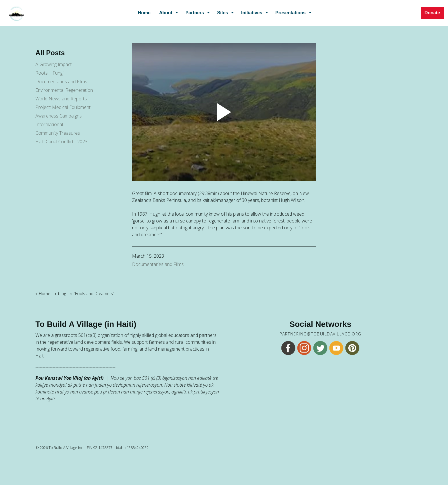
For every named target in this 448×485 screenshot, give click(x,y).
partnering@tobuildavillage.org (321, 334)
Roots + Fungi (49, 73)
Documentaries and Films (158, 264)
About (166, 13)
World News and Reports (61, 99)
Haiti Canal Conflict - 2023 (61, 142)
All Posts (50, 53)
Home (145, 13)
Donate (432, 13)
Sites (223, 13)
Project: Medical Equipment (63, 107)
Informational (49, 124)
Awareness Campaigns (59, 116)
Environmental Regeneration (64, 90)
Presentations (290, 13)
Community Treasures (58, 133)
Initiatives (252, 13)
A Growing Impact (54, 64)
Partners (195, 13)
